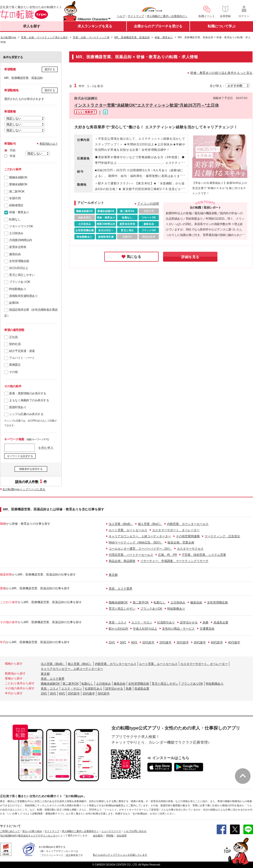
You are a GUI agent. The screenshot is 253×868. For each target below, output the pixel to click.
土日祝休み (16, 233)
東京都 (113, 575)
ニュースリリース (111, 831)
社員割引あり (166, 622)
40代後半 (234, 642)
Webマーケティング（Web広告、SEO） (136, 542)
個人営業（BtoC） (150, 524)
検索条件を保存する (31, 469)
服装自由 (15, 254)
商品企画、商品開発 (122, 561)
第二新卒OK (17, 192)
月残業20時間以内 (21, 240)
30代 (123, 642)
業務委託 (15, 365)
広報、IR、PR (168, 555)
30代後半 (200, 642)
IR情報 (110, 836)
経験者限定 (16, 205)
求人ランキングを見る (95, 26)
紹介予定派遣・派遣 (22, 351)
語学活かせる (189, 622)
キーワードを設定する (20, 456)
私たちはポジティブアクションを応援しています (120, 855)
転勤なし (15, 219)
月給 (12, 150)
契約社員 (15, 344)
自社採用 (122, 836)
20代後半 (165, 642)
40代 (134, 642)
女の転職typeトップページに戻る (24, 489)
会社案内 (98, 836)
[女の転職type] (8, 836)
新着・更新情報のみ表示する (28, 393)
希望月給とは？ (49, 144)
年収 (12, 156)
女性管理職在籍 (19, 261)
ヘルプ (121, 16)
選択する (50, 69)
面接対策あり (18, 407)
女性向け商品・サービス (178, 629)
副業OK (14, 303)
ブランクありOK (20, 282)
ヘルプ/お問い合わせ (135, 831)
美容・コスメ (118, 622)
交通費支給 (207, 629)
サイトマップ (136, 16)
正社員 (13, 337)
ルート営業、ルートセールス (128, 530)
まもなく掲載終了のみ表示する (29, 400)
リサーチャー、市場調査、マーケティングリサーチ (174, 561)
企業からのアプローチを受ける (158, 26)
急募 (206, 622)
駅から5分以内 (118, 629)
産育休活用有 (18, 247)
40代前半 (217, 642)
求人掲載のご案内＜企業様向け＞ (167, 16)
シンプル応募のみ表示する (26, 414)
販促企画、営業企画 (181, 542)
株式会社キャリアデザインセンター (38, 836)
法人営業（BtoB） (121, 524)
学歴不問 (15, 198)
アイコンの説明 (148, 204)
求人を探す (32, 26)
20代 (112, 642)
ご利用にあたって (10, 831)
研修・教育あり (19, 212)
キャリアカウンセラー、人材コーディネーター (140, 536)
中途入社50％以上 (145, 629)
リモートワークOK (21, 226)
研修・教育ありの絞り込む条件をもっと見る (221, 73)
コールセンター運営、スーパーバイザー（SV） (140, 549)
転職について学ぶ (222, 26)
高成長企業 (221, 622)
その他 (13, 372)
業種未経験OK (18, 184)
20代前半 (148, 642)
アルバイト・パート (22, 358)
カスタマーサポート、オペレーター (176, 530)
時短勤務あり (18, 289)
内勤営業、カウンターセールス (188, 524)
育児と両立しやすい (22, 275)
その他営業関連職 (188, 536)
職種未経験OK (18, 177)
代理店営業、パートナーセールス (131, 555)
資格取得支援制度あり (23, 296)
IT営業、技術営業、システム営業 (204, 555)
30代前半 (182, 642)
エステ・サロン (142, 622)
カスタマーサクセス (190, 549)
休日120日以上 (19, 268)
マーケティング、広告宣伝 (222, 536)
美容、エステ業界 (121, 589)
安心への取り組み (32, 831)
